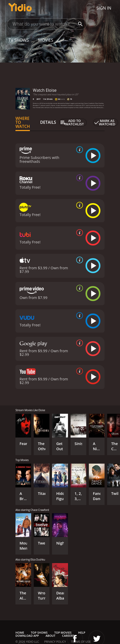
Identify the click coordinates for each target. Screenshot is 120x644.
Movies (46, 40)
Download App (27, 636)
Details (48, 122)
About (50, 636)
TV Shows (19, 40)
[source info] (79, 150)
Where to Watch (23, 122)
